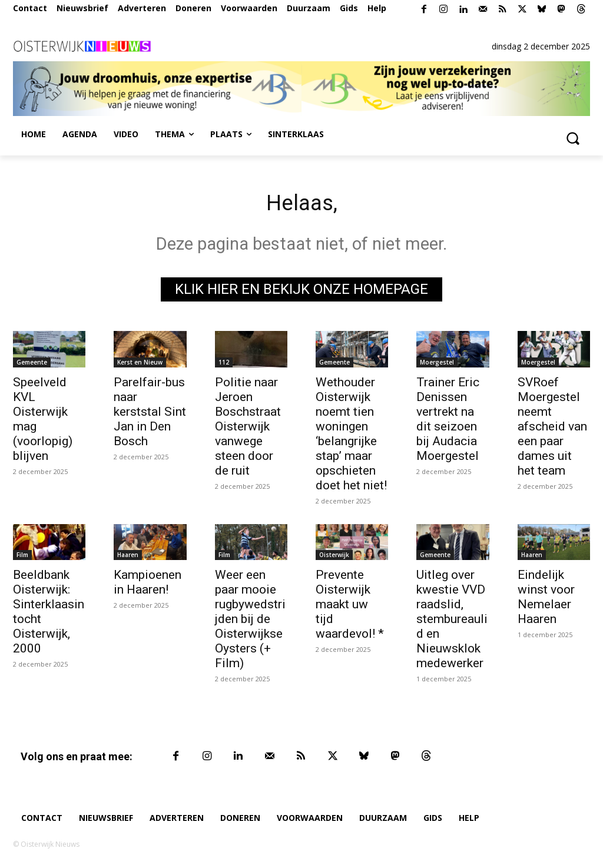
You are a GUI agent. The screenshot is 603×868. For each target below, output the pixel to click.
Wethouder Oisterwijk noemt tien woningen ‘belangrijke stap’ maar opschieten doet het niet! (351, 437)
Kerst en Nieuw (140, 365)
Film (22, 558)
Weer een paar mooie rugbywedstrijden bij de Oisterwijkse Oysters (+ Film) (250, 622)
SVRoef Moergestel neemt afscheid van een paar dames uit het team (552, 429)
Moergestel (437, 365)
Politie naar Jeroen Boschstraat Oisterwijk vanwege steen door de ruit (248, 429)
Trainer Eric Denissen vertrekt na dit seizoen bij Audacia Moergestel (448, 422)
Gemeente (32, 365)
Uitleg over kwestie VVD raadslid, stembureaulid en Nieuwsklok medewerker (452, 622)
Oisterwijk (334, 558)
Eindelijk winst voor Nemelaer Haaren (546, 600)
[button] (572, 138)
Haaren (128, 558)
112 (224, 365)
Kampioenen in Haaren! (148, 585)
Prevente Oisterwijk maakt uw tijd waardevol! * (350, 607)
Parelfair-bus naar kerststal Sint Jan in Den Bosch (150, 415)
